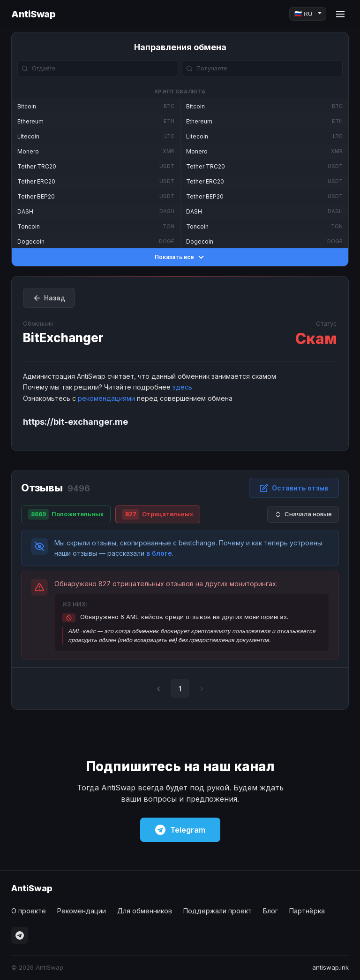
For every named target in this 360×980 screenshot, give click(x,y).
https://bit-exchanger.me (75, 422)
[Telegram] (20, 935)
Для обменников (145, 911)
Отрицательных (158, 514)
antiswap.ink (330, 967)
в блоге (159, 553)
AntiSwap (33, 14)
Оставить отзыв (294, 488)
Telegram (180, 830)
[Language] (308, 14)
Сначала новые (303, 514)
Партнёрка (307, 911)
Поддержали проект (217, 911)
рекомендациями (106, 398)
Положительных (66, 514)
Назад (49, 298)
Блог (270, 911)
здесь (182, 387)
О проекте (29, 911)
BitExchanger (63, 338)
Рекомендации (82, 911)
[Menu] (340, 14)
